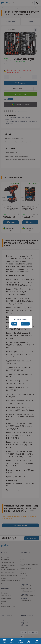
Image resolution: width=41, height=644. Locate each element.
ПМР (14, 324)
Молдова (25, 324)
